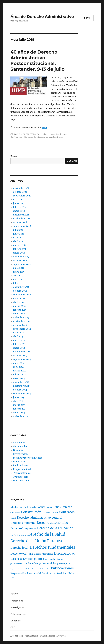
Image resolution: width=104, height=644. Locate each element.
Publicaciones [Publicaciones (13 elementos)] (62, 568)
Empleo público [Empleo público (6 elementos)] (34, 559)
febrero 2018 (20, 249)
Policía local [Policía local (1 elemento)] (37, 569)
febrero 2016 (20, 310)
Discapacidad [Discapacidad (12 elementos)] (65, 553)
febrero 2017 (20, 283)
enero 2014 (19, 378)
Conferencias (16, 137)
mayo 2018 (19, 237)
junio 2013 (19, 397)
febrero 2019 (20, 207)
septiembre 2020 (22, 196)
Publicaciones (20, 465)
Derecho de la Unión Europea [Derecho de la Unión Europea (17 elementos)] (36, 541)
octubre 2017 (20, 260)
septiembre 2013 (22, 393)
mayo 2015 (19, 333)
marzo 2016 (19, 306)
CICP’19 (14, 594)
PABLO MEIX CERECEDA (25, 134)
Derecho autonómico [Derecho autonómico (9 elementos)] (52, 523)
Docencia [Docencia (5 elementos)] (16, 559)
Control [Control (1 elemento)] (13, 518)
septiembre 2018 (22, 226)
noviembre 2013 (22, 386)
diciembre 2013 (21, 382)
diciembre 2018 (21, 215)
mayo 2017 (19, 272)
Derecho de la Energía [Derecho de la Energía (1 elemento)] (18, 535)
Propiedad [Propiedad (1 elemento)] (46, 569)
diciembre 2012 (21, 416)
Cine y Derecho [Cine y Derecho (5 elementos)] (63, 507)
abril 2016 (18, 302)
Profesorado (20, 462)
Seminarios (58, 137)
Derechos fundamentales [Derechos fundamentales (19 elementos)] (52, 547)
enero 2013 (19, 412)
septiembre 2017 (22, 264)
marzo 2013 (19, 405)
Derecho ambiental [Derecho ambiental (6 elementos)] (23, 523)
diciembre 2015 (21, 317)
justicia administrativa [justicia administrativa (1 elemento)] (19, 564)
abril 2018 (18, 241)
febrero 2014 (20, 374)
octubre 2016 (20, 291)
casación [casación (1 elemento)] (50, 507)
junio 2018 (19, 234)
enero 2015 (19, 348)
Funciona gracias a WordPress (53, 636)
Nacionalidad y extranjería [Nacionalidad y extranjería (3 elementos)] (56, 563)
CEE (13, 627)
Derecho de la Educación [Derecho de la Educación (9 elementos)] (55, 528)
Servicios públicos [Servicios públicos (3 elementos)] (66, 573)
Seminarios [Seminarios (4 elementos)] (49, 573)
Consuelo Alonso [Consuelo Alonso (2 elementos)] (50, 513)
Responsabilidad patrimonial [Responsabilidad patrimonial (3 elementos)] (26, 573)
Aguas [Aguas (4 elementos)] (42, 507)
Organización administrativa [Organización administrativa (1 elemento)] (21, 569)
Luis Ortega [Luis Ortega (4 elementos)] (35, 563)
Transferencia (21, 477)
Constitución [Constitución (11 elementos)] (31, 512)
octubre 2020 (20, 192)
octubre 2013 (20, 390)
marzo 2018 (19, 245)
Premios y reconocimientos (28, 458)
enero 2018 (19, 253)
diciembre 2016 (21, 287)
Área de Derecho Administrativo (42, 17)
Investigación (20, 454)
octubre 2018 (20, 222)
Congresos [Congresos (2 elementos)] (15, 513)
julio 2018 (18, 230)
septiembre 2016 (22, 295)
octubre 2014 (20, 355)
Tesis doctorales (22, 473)
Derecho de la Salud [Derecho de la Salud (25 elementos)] (46, 534)
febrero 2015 (20, 344)
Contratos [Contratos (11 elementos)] (67, 512)
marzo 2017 (19, 279)
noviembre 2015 (22, 321)
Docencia (18, 450)
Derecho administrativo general (38, 137)
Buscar (14, 156)
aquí (44, 127)
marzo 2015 (19, 340)
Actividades (61, 134)
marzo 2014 (19, 371)
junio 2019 (19, 203)
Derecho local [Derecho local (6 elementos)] (19, 548)
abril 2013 (18, 401)
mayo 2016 (19, 298)
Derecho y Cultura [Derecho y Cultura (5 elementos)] (22, 554)
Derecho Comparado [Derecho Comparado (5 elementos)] (23, 528)
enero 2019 (19, 211)
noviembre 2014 (22, 352)
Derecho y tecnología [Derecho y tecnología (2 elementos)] (43, 554)
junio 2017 (19, 268)
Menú (88, 18)
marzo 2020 (20, 199)
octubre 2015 (20, 325)
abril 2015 (18, 336)
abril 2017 (18, 276)
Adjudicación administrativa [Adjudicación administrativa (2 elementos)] (24, 507)
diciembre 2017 (21, 257)
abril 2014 (18, 367)
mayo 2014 (19, 363)
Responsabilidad (22, 469)
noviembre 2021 (22, 188)
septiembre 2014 (22, 359)
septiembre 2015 (22, 329)
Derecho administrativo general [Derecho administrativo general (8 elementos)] (40, 518)
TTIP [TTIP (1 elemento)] (12, 578)
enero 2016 (19, 314)
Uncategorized (21, 481)
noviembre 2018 (22, 218)
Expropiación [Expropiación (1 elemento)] (50, 559)
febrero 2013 (20, 409)
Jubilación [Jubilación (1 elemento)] (60, 559)
